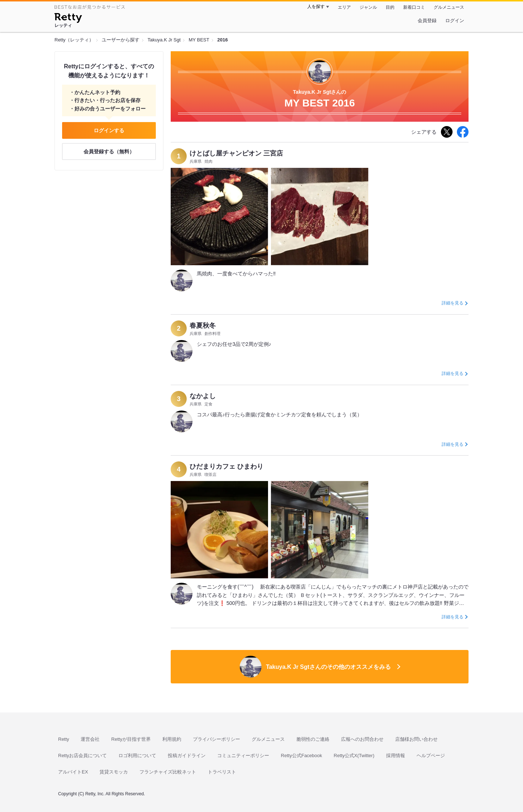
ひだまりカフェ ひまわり (226, 466)
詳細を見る (453, 303)
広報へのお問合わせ (362, 739)
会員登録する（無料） (109, 152)
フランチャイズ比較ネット (168, 772)
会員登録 (427, 21)
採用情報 (396, 756)
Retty (64, 739)
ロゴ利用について (137, 756)
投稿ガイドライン (187, 756)
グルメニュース (449, 7)
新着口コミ (414, 7)
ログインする (109, 130)
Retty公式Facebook (301, 756)
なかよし (203, 396)
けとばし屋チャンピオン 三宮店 (236, 153)
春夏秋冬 (203, 326)
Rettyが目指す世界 (131, 739)
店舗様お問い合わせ (416, 739)
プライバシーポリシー (216, 739)
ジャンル (368, 7)
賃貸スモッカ (114, 772)
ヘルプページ (431, 756)
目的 (390, 7)
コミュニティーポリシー (243, 756)
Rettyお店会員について (82, 756)
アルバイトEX (73, 772)
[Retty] (68, 19)
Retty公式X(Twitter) (354, 756)
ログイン (455, 21)
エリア (344, 7)
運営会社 (90, 739)
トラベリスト (222, 772)
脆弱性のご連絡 (313, 739)
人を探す (316, 7)
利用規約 (172, 739)
